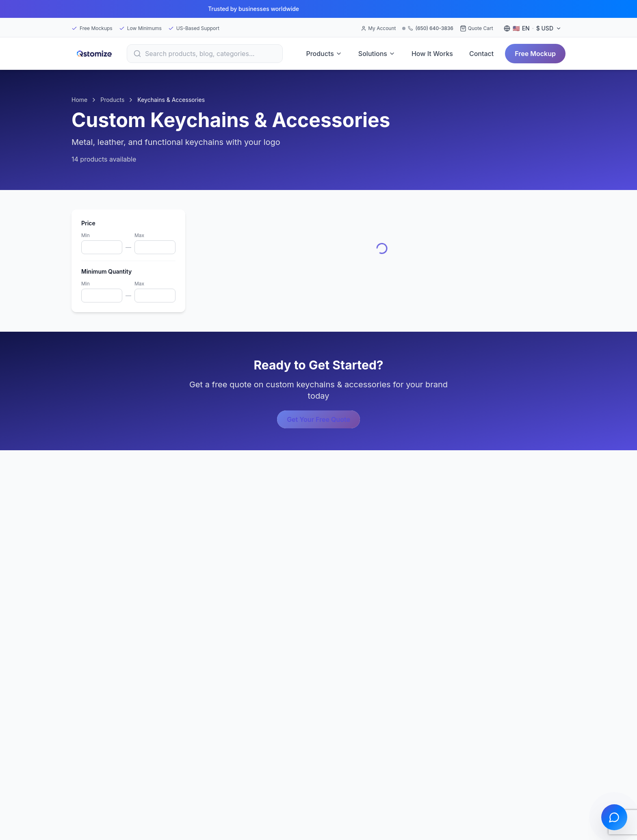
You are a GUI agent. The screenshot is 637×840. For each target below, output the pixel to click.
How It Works (432, 54)
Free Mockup (535, 54)
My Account (378, 28)
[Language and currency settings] (533, 28)
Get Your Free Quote (318, 419)
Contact (481, 54)
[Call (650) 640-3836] (428, 28)
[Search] (205, 54)
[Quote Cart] (477, 28)
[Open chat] (614, 817)
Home (79, 100)
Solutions (377, 54)
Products (324, 54)
